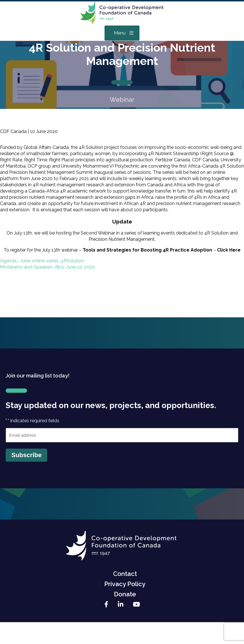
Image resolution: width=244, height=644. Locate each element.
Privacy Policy (125, 584)
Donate (125, 594)
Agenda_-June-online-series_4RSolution (42, 261)
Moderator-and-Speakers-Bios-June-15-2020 (47, 267)
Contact (125, 574)
